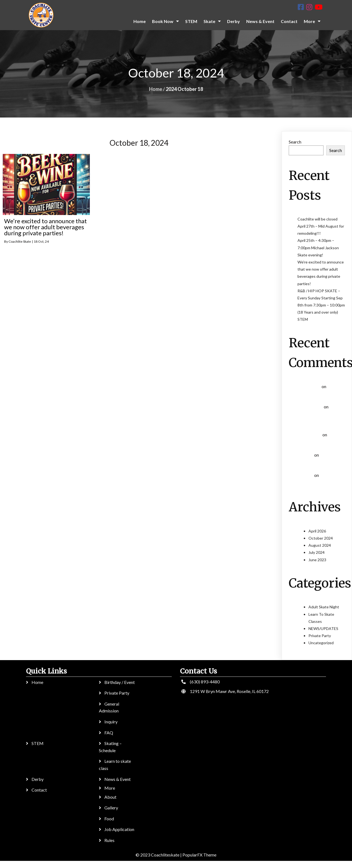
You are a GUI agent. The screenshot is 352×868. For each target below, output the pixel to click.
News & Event (118, 779)
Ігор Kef (307, 455)
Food (109, 819)
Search (295, 142)
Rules (109, 840)
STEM (303, 319)
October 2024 (321, 538)
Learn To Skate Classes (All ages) (320, 415)
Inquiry (111, 722)
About (110, 797)
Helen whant (311, 435)
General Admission (109, 707)
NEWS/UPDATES (323, 628)
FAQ (109, 733)
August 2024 (320, 545)
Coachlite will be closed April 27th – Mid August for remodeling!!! (321, 226)
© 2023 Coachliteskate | (159, 855)
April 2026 (317, 531)
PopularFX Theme (199, 855)
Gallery (111, 808)
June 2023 (317, 560)
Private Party (320, 636)
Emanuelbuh (310, 387)
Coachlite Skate (20, 241)
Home (156, 89)
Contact (39, 790)
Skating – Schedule (110, 747)
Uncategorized (321, 643)
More (110, 788)
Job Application (119, 829)
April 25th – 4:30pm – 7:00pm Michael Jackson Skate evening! (318, 247)
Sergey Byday (311, 407)
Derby (38, 779)
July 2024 (317, 552)
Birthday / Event (120, 682)
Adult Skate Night (324, 607)
